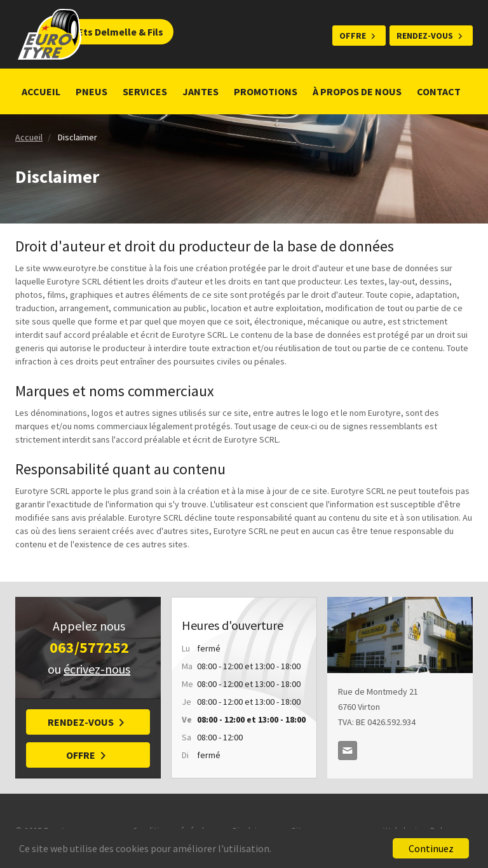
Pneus (91, 91)
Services (145, 91)
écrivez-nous (97, 669)
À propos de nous (357, 91)
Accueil (41, 91)
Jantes (200, 91)
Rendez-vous (425, 36)
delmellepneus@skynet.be (348, 751)
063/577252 (89, 647)
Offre (353, 36)
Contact (439, 91)
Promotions (266, 91)
